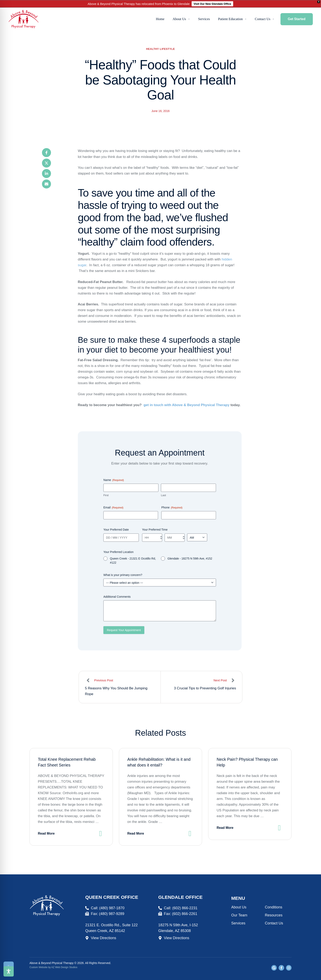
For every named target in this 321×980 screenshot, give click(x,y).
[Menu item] (160, 19)
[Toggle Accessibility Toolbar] (9, 971)
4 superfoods (186, 340)
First (106, 495)
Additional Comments (117, 597)
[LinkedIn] (46, 174)
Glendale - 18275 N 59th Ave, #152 (190, 559)
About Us (239, 907)
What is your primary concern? (123, 575)
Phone (172, 508)
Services (238, 923)
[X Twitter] (46, 163)
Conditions (274, 907)
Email (113, 508)
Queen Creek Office (112, 897)
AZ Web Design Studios (64, 967)
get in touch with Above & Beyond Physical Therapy (186, 405)
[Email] (46, 184)
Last (163, 495)
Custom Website (38, 967)
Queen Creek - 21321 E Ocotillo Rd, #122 (133, 561)
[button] (189, 19)
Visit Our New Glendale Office (212, 4)
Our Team (239, 915)
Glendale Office (180, 897)
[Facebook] (46, 153)
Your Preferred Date (116, 530)
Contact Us (274, 923)
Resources (274, 915)
